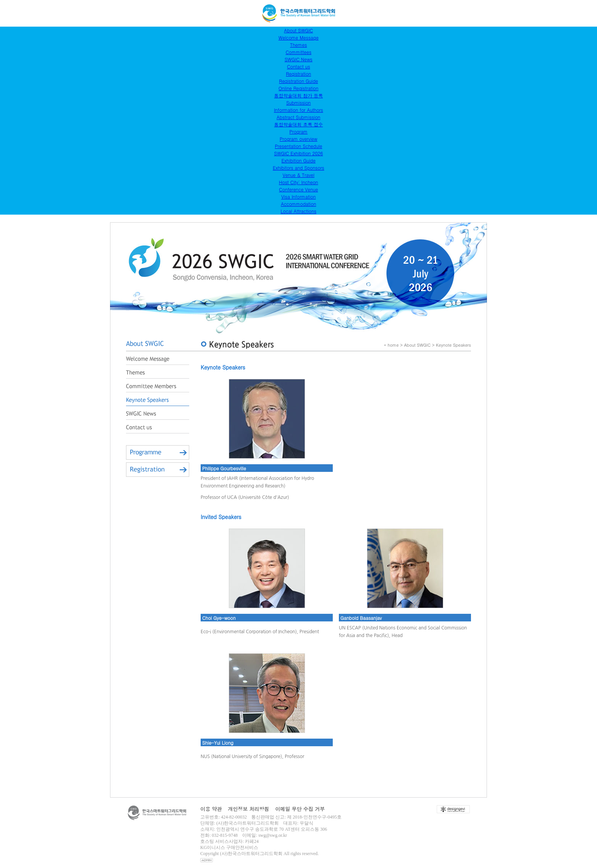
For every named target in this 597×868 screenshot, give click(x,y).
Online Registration (299, 88)
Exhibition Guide (298, 160)
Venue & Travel (298, 175)
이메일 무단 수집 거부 (300, 809)
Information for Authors (298, 110)
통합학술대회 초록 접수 (298, 124)
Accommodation (299, 204)
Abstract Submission (299, 117)
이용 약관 (211, 809)
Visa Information (299, 197)
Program (298, 131)
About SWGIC (298, 30)
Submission (298, 103)
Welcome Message (298, 37)
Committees (298, 52)
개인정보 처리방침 (248, 809)
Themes (298, 45)
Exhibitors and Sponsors (298, 168)
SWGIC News (298, 59)
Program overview (298, 139)
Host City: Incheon (299, 182)
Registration (298, 74)
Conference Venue (298, 189)
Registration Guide (298, 81)
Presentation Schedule (298, 146)
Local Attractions (298, 211)
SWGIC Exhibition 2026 (298, 153)
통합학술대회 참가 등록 (298, 95)
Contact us (299, 66)
